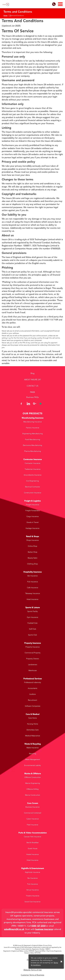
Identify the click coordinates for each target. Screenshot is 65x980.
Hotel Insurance (32, 599)
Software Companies (33, 706)
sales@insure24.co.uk (14, 929)
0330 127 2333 (38, 926)
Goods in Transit (33, 522)
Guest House (33, 849)
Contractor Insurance (32, 463)
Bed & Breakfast (33, 843)
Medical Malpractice (33, 736)
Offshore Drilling (32, 789)
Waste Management (33, 759)
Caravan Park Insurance (32, 837)
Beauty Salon (33, 558)
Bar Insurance (33, 576)
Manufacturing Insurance (33, 422)
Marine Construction (33, 795)
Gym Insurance (32, 617)
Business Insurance (32, 807)
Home (5, 16)
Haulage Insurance (32, 528)
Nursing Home (33, 724)
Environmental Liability (32, 765)
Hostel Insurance (32, 854)
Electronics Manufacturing (32, 445)
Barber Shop (33, 552)
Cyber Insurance (33, 819)
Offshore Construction (33, 777)
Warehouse (33, 670)
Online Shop (32, 546)
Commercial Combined (33, 813)
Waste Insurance (32, 748)
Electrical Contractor (33, 487)
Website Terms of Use (33, 970)
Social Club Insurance (32, 902)
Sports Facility (33, 611)
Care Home (33, 718)
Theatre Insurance (33, 896)
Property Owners (33, 659)
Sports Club (32, 635)
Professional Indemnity (33, 682)
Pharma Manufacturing (33, 451)
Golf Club (33, 629)
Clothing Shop (32, 564)
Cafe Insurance (33, 588)
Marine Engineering (33, 783)
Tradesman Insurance (33, 469)
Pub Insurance (33, 582)
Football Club (32, 623)
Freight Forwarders (32, 511)
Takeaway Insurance (33, 593)
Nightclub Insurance (33, 872)
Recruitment (32, 700)
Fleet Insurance (32, 825)
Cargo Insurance (33, 516)
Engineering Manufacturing (33, 434)
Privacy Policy (48, 945)
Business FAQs (32, 397)
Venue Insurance (32, 890)
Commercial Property (33, 653)
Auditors (33, 694)
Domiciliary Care (33, 730)
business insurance (44, 929)
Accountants (32, 688)
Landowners (33, 665)
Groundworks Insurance (33, 475)
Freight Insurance (32, 505)
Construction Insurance (33, 493)
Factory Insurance (33, 428)
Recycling (33, 754)
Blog (32, 373)
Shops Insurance (33, 540)
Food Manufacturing (33, 440)
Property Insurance (33, 647)
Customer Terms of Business (32, 975)
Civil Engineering (32, 481)
